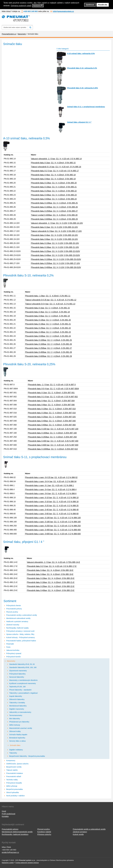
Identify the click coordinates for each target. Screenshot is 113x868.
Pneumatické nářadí (14, 776)
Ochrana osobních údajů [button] (21, 6)
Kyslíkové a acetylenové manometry (23, 683)
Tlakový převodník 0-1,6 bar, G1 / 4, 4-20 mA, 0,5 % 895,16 (56, 167)
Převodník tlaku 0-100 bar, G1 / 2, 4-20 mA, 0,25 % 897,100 (53, 429)
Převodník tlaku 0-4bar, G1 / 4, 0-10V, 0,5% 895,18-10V (54, 235)
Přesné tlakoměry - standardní (20, 690)
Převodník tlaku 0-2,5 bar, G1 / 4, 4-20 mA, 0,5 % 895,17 (55, 171)
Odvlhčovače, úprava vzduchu (17, 764)
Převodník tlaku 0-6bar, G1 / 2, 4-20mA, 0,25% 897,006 (51, 405)
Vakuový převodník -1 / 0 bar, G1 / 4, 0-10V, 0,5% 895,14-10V (57, 223)
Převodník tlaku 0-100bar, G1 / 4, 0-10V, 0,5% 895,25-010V (56, 259)
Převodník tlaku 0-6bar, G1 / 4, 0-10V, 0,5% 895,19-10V (54, 239)
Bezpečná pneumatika (15, 789)
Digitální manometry (17, 709)
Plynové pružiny (12, 612)
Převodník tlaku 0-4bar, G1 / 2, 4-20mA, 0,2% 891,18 (47, 312)
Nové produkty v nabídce (15, 796)
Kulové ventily (78, 834)
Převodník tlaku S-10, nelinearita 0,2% (82, 68)
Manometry (11, 661)
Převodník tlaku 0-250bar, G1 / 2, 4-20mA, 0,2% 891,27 (48, 348)
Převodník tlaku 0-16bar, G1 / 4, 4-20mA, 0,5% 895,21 (54, 187)
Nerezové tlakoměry (17, 677)
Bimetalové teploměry (17, 738)
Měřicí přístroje (12, 786)
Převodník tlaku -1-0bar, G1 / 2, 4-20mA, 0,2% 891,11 (48, 296)
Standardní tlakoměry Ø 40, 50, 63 (22, 664)
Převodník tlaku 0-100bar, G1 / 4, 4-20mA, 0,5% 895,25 (54, 203)
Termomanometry (16, 715)
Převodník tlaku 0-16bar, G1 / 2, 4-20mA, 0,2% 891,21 (48, 324)
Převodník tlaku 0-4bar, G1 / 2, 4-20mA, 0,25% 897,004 (51, 401)
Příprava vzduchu (44, 834)
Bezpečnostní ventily (14, 767)
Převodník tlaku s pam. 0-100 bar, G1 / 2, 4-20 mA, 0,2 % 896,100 (53, 518)
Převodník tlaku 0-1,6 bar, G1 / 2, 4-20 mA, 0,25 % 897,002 (53, 397)
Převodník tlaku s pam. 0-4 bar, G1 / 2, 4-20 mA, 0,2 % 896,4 (51, 490)
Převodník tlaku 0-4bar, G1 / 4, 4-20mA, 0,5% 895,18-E (50, 570)
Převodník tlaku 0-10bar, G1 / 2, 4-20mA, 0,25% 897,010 (52, 409)
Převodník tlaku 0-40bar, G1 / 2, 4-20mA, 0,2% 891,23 (48, 332)
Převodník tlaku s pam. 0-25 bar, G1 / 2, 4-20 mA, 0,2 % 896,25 (52, 506)
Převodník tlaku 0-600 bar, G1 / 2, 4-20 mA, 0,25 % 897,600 (53, 445)
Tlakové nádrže (12, 770)
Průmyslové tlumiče (13, 657)
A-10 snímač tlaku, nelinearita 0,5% (81, 54)
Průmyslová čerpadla (14, 783)
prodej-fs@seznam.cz (10, 852)
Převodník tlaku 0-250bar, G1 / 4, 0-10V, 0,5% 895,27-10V (55, 263)
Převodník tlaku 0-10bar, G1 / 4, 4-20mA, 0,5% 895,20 (54, 183)
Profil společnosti (8, 814)
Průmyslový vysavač (14, 653)
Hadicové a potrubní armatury (17, 621)
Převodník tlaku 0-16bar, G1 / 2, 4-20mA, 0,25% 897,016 (52, 413)
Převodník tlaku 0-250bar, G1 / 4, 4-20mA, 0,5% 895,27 (54, 211)
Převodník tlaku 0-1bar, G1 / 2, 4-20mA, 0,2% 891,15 (47, 308)
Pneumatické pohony (14, 609)
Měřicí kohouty (15, 725)
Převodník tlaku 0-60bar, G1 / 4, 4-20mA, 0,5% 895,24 (54, 199)
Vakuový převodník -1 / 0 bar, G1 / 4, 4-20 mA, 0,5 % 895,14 (56, 159)
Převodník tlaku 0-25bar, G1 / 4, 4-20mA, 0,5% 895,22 (54, 191)
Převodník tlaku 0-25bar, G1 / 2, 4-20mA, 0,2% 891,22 (48, 328)
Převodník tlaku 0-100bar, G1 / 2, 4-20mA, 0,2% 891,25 (48, 340)
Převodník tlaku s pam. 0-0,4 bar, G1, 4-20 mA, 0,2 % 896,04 (51, 481)
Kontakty (5, 816)
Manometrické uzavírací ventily (21, 728)
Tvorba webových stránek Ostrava (27, 863)
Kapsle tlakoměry (16, 696)
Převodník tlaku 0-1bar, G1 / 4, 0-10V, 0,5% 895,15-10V (54, 227)
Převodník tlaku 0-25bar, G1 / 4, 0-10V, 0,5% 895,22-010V (55, 251)
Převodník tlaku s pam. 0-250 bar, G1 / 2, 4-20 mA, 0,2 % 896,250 (53, 526)
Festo (8, 647)
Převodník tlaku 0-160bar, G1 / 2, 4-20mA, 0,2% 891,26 (48, 344)
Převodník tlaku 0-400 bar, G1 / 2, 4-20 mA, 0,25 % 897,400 (53, 441)
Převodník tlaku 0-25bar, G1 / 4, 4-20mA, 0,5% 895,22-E (51, 586)
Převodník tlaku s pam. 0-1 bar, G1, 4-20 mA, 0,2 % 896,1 (49, 486)
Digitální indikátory (16, 750)
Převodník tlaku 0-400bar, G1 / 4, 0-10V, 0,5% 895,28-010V (56, 267)
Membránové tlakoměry (18, 706)
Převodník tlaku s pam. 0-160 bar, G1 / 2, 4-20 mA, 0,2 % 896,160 (53, 522)
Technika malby (12, 780)
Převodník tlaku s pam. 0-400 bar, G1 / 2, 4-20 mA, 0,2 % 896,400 (53, 530)
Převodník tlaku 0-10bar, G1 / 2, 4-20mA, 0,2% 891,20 (48, 320)
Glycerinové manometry (18, 671)
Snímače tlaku (15, 745)
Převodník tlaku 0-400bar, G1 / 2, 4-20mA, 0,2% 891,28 (48, 352)
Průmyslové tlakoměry (17, 674)
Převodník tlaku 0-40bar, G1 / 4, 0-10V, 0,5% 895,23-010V (55, 255)
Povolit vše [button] (103, 5)
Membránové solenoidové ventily (18, 618)
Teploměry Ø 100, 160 (17, 687)
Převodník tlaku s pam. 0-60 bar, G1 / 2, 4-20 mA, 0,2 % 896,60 (52, 514)
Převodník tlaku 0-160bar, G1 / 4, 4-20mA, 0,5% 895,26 (54, 207)
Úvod (4, 811)
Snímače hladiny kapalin (18, 735)
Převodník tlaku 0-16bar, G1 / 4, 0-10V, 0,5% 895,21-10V (55, 247)
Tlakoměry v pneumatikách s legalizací (23, 693)
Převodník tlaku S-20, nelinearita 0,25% (82, 88)
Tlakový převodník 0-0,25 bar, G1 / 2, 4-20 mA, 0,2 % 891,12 (51, 300)
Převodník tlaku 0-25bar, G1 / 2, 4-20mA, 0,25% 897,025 (52, 417)
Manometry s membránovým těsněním (23, 680)
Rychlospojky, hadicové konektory (15, 834)
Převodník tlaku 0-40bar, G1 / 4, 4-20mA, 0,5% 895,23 (54, 195)
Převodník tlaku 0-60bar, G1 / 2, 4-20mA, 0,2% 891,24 (48, 336)
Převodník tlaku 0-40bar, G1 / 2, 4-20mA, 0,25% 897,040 (52, 421)
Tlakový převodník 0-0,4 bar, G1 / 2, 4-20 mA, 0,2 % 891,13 (50, 304)
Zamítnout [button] (90, 5)
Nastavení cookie (8, 863)
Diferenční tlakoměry (17, 699)
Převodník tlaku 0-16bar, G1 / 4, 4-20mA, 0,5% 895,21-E (51, 582)
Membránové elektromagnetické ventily (17, 832)
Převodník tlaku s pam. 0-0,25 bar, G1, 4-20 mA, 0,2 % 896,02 (51, 477)
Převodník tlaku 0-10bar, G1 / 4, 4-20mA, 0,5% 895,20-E (51, 578)
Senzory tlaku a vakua (17, 741)
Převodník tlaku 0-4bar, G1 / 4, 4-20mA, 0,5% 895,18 (53, 175)
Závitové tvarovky (13, 625)
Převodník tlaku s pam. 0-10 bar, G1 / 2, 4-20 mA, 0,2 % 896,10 (52, 498)
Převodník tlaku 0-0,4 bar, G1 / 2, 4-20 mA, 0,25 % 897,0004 (53, 389)
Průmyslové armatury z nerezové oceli (20, 631)
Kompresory (11, 760)
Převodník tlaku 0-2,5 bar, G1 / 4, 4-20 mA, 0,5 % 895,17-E (52, 566)
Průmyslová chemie (14, 606)
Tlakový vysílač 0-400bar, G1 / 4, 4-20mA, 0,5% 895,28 (54, 215)
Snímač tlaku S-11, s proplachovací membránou (86, 107)
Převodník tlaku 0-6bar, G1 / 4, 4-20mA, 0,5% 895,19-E (50, 574)
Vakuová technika (13, 650)
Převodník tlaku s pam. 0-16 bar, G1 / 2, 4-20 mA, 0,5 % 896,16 (52, 502)
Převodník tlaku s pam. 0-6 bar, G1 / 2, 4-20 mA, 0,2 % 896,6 (51, 494)
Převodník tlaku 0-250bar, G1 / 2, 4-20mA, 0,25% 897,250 (52, 437)
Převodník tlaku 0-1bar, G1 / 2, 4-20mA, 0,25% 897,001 (51, 393)
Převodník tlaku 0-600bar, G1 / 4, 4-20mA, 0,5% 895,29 (54, 219)
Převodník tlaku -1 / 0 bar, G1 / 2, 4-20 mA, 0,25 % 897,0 (52, 385)
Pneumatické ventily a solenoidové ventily (22, 615)
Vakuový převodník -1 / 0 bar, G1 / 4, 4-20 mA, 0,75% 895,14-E (53, 562)
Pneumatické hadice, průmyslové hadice (21, 641)
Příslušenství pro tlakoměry (19, 722)
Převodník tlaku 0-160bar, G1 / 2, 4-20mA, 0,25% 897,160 (52, 433)
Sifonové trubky (15, 731)
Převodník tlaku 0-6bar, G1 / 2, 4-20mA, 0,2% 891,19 (47, 316)
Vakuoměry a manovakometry (20, 712)
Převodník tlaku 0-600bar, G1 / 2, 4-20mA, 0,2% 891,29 (48, 356)
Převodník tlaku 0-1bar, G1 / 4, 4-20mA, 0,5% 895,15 (53, 163)
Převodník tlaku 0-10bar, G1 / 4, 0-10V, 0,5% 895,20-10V (55, 243)
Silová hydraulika (13, 792)
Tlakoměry (13, 753)
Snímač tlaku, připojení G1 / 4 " (79, 122)
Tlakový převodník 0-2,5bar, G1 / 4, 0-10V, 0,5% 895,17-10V (56, 231)
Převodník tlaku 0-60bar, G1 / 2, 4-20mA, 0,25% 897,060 (52, 425)
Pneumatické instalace (15, 773)
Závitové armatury (80, 832)
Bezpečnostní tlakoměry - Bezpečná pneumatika (27, 756)
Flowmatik (10, 644)
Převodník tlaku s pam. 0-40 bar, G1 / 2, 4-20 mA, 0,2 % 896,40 (52, 510)
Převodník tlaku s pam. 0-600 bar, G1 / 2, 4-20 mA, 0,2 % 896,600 (53, 534)
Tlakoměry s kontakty (17, 703)
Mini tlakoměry (15, 719)
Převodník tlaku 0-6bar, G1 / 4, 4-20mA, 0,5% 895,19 (53, 179)
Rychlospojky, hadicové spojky (17, 628)
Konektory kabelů (44, 832)
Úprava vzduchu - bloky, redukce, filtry (20, 634)
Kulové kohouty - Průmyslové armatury (21, 637)
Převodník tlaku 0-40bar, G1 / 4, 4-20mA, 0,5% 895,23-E (51, 590)
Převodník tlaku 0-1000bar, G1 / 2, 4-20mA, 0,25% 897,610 (53, 449)
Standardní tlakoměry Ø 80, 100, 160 (23, 667)
